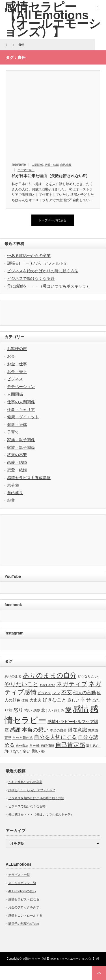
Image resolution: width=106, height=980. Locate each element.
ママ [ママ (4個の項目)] (56, 693)
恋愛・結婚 (52, 165)
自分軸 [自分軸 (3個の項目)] (34, 746)
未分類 (13, 485)
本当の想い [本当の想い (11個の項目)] (35, 730)
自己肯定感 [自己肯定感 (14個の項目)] (70, 745)
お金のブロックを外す (24, 907)
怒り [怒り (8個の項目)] (18, 710)
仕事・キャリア (21, 409)
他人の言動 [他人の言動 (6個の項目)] (85, 693)
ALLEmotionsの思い (22, 891)
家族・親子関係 (21, 440)
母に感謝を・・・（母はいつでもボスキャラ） (49, 286)
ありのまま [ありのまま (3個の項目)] (13, 676)
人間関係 (37, 165)
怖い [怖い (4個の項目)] (28, 710)
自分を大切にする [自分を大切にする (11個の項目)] (55, 737)
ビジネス (15, 379)
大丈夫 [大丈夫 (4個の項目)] (35, 700)
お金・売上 (17, 372)
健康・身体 (17, 424)
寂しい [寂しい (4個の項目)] (73, 700)
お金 (11, 356)
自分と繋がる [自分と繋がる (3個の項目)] (23, 738)
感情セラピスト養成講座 (29, 478)
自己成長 (66, 165)
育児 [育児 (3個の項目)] (8, 738)
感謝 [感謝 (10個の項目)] (15, 730)
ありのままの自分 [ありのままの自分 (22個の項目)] (49, 675)
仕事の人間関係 (21, 402)
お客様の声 (17, 349)
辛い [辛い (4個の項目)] (27, 751)
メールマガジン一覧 (22, 883)
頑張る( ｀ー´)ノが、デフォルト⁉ (37, 263)
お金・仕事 (17, 364)
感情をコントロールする (25, 915)
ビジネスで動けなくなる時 (31, 278)
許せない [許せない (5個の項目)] (13, 751)
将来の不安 (17, 455)
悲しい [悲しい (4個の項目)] (47, 710)
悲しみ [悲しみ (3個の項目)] (59, 711)
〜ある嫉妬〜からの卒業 (29, 256)
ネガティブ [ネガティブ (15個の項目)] (72, 684)
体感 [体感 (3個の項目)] (25, 700)
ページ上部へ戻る (99, 973)
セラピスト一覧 (19, 875)
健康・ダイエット (23, 417)
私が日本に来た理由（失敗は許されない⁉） (51, 176)
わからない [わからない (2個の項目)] (47, 685)
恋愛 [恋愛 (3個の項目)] (37, 711)
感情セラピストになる (24, 899)
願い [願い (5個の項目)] (36, 751)
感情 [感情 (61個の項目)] (81, 709)
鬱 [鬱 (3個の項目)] (43, 752)
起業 (11, 500)
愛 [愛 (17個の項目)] (68, 710)
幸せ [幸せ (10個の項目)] (86, 700)
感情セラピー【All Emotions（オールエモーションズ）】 (59, 959)
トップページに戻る (52, 220)
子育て (13, 432)
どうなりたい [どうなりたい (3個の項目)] (88, 676)
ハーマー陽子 (26, 170)
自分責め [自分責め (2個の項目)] (22, 746)
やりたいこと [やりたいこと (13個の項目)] (21, 684)
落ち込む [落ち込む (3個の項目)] (93, 746)
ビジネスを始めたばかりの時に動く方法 (43, 271)
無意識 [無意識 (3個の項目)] (93, 730)
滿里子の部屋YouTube (24, 924)
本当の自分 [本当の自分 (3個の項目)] (58, 730)
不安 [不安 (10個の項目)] (67, 692)
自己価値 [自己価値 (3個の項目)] (47, 746)
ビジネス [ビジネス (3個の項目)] (44, 693)
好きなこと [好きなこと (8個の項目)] (54, 700)
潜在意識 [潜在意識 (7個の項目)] (77, 730)
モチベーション (21, 387)
